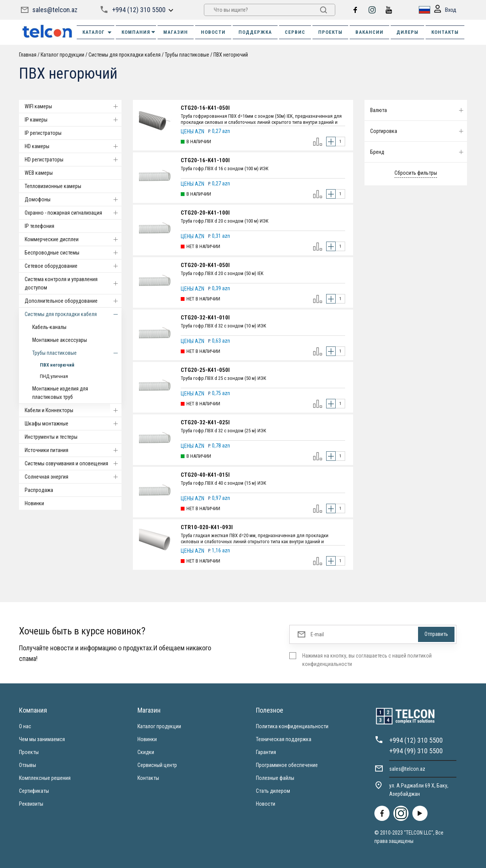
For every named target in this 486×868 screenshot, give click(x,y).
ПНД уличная (54, 376)
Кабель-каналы (49, 327)
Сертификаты (34, 791)
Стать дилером (273, 791)
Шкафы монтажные (73, 424)
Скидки (146, 752)
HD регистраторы (73, 160)
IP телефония (39, 226)
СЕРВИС (295, 32)
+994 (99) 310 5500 (416, 751)
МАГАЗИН (176, 32)
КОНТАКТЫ (445, 32)
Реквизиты (31, 804)
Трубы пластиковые (187, 55)
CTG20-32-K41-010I (205, 318)
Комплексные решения (45, 778)
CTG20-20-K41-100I (205, 213)
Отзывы (28, 765)
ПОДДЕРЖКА (255, 32)
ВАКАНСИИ (369, 32)
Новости (266, 804)
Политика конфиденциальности (292, 726)
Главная (28, 55)
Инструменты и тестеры (51, 437)
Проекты (29, 752)
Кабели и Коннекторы (73, 410)
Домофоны (73, 199)
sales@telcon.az (55, 10)
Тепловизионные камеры (53, 186)
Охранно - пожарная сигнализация (73, 213)
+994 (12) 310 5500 (139, 10)
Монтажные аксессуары (60, 340)
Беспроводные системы (73, 253)
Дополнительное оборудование (73, 301)
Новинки (34, 503)
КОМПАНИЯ (139, 32)
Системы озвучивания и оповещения (73, 463)
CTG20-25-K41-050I (205, 370)
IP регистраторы (43, 133)
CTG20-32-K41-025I (205, 422)
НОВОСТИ (213, 32)
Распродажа (39, 490)
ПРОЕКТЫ (330, 32)
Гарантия (266, 752)
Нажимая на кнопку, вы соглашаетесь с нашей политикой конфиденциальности (367, 660)
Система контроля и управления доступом (73, 283)
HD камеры (73, 146)
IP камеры (73, 120)
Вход (445, 10)
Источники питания (73, 450)
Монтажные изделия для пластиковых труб (60, 393)
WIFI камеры (73, 106)
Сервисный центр (157, 765)
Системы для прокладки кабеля (125, 55)
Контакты (148, 778)
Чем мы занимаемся (42, 739)
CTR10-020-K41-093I (207, 527)
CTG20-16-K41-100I (205, 160)
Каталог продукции (62, 55)
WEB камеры (39, 173)
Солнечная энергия (73, 477)
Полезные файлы (275, 778)
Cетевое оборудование (73, 266)
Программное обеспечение (287, 765)
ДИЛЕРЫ (407, 32)
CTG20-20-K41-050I (205, 265)
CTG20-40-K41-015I (205, 475)
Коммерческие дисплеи (73, 239)
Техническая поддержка (284, 739)
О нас (25, 726)
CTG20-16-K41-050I (205, 108)
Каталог (97, 32)
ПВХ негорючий (231, 55)
